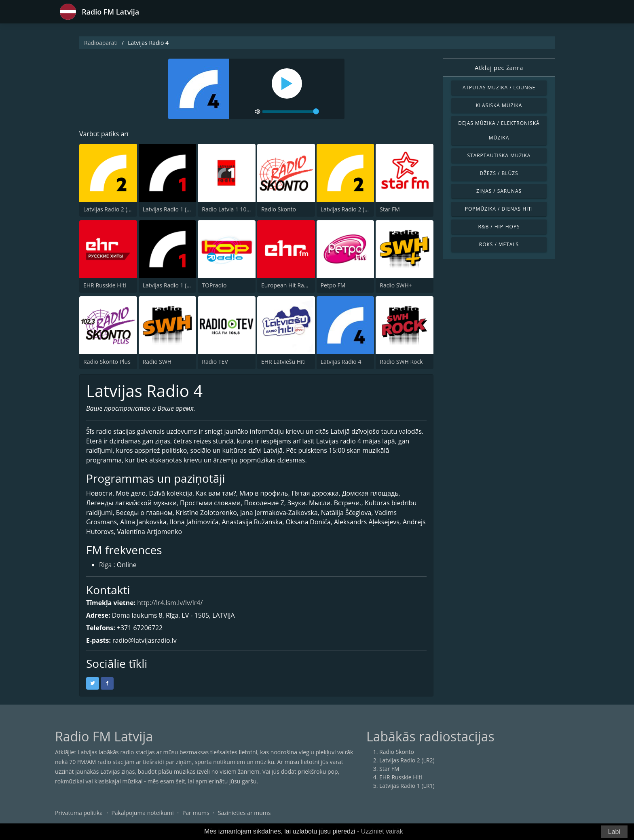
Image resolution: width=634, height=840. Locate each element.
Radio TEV (215, 362)
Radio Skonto (279, 209)
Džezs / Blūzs (499, 173)
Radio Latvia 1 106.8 (228, 209)
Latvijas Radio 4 (341, 362)
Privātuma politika (79, 814)
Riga (106, 566)
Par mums (196, 814)
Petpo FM (333, 285)
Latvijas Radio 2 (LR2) (111, 209)
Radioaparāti (101, 43)
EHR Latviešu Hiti (283, 362)
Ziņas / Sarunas (499, 191)
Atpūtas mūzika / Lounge (499, 88)
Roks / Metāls (499, 244)
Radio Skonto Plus (107, 362)
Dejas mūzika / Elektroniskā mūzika (499, 130)
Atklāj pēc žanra (499, 68)
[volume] (291, 112)
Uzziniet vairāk (382, 831)
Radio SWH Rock (401, 362)
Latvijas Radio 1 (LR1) (170, 209)
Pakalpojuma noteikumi (142, 814)
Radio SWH (157, 362)
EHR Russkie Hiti (105, 285)
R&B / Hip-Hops (499, 227)
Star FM (390, 209)
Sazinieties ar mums (244, 814)
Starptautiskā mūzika (499, 155)
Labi (614, 832)
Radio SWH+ (396, 285)
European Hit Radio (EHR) (295, 285)
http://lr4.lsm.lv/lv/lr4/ (170, 604)
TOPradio (214, 285)
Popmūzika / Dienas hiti (499, 209)
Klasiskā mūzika (499, 105)
